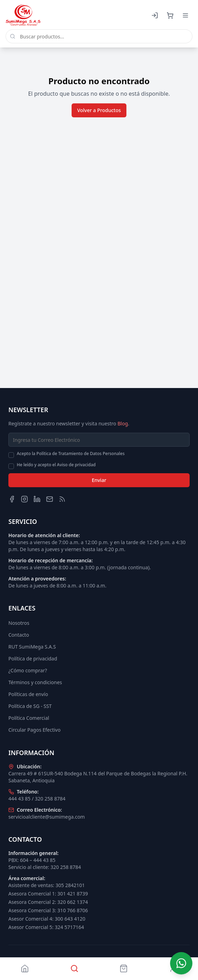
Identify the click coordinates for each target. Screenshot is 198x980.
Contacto (19, 635)
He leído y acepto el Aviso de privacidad (56, 465)
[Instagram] (24, 499)
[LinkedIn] (37, 499)
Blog (123, 423)
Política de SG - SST (30, 706)
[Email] (50, 499)
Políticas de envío (28, 694)
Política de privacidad (33, 659)
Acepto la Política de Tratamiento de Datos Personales (71, 454)
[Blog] (62, 499)
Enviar (99, 480)
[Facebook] (12, 499)
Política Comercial (29, 718)
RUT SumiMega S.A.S (32, 647)
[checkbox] (11, 455)
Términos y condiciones (35, 682)
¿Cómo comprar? (28, 670)
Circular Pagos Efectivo (34, 730)
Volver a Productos (99, 110)
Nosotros (19, 623)
